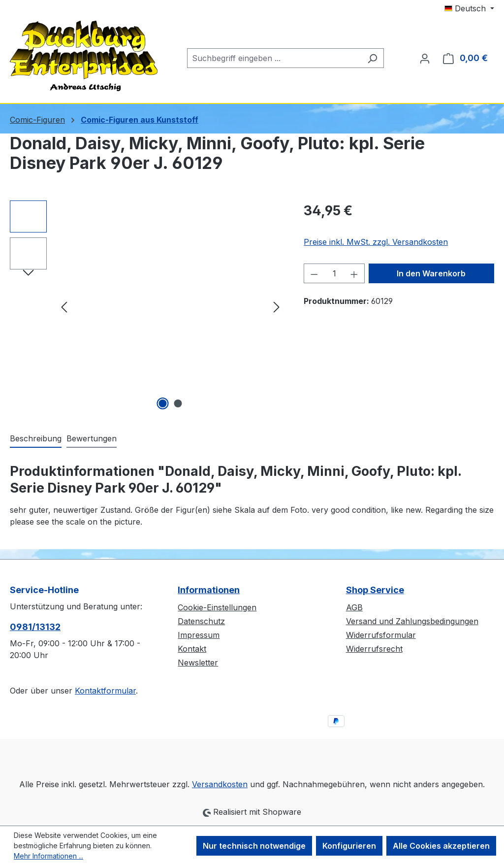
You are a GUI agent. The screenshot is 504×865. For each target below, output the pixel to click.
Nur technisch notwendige (254, 846)
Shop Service (375, 590)
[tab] (36, 439)
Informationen (209, 590)
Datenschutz (201, 621)
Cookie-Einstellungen (217, 607)
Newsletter (198, 663)
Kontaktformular (105, 691)
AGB (354, 607)
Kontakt (192, 649)
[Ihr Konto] (425, 58)
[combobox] (274, 58)
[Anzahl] (334, 273)
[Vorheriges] (64, 307)
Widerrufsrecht (374, 649)
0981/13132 (35, 627)
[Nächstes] (277, 307)
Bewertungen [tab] (92, 438)
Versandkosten (220, 784)
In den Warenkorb (431, 273)
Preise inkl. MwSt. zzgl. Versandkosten (376, 242)
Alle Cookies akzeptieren (441, 846)
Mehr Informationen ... (48, 856)
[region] (147, 306)
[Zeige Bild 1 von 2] (162, 403)
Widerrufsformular (381, 635)
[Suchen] (372, 58)
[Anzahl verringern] (314, 273)
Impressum (199, 635)
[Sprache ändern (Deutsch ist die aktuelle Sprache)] (469, 8)
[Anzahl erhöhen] (354, 273)
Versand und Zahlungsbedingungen (412, 621)
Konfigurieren (349, 846)
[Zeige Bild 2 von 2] (178, 403)
